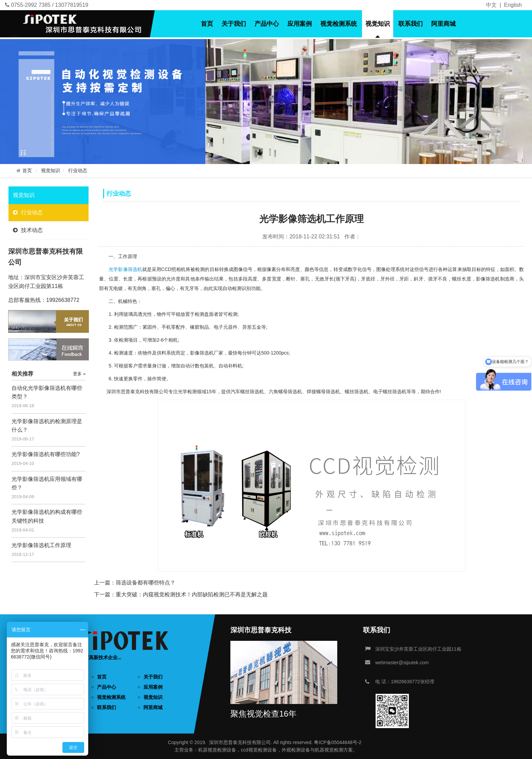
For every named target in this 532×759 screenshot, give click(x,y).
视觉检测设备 (222, 750)
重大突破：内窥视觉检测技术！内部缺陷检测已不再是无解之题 (192, 594)
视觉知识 (378, 24)
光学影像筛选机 (125, 269)
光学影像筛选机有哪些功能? (46, 454)
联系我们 (411, 24)
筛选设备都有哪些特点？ (146, 583)
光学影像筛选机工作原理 (41, 545)
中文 (491, 5)
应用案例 (300, 24)
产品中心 (267, 24)
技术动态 (28, 230)
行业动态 (78, 171)
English (513, 5)
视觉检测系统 (339, 24)
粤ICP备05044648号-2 (338, 742)
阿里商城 (443, 24)
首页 (207, 24)
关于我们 (234, 24)
